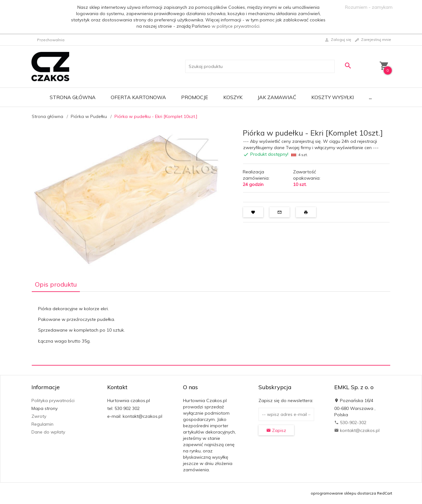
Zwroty (39, 416)
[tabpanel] (211, 329)
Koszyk (233, 97)
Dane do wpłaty (48, 432)
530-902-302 (350, 423)
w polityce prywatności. (236, 26)
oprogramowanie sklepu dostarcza (343, 493)
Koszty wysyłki (333, 97)
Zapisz (276, 430)
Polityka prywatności (53, 400)
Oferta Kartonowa (138, 97)
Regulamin (42, 424)
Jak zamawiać (277, 97)
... (370, 97)
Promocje (195, 97)
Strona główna (73, 97)
